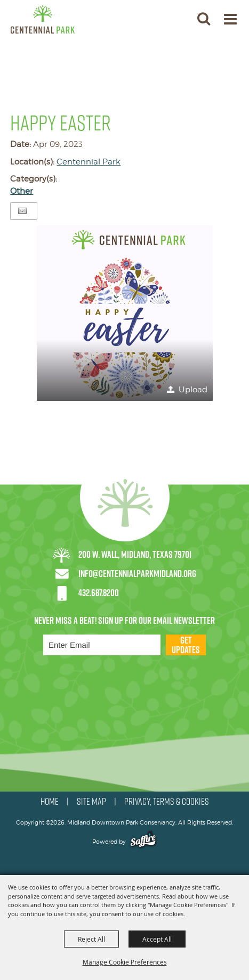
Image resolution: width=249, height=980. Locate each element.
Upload (193, 390)
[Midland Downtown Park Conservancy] (43, 19)
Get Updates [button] (186, 645)
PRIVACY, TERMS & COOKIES (167, 802)
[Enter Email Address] (102, 645)
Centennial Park (89, 162)
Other (22, 191)
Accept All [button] (157, 939)
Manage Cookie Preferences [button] (125, 962)
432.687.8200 (99, 593)
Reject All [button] (91, 939)
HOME (50, 802)
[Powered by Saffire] (143, 842)
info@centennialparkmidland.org (137, 574)
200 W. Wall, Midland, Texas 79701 (135, 554)
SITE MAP (91, 802)
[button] (203, 18)
